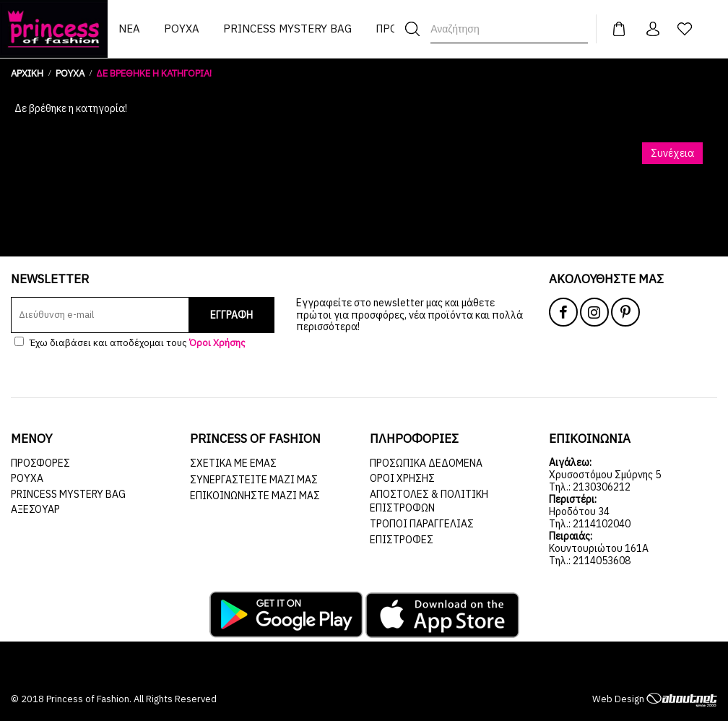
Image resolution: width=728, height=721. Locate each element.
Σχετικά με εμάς (233, 463)
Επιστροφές (402, 540)
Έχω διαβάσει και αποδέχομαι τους (130, 343)
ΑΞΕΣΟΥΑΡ (35, 509)
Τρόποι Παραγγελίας (422, 524)
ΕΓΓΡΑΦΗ (231, 315)
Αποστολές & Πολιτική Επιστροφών (429, 501)
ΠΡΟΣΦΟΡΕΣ (40, 463)
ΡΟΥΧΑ (27, 478)
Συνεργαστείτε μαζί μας (254, 480)
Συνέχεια (672, 153)
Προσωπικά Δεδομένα (426, 463)
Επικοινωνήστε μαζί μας (255, 496)
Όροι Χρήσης (402, 478)
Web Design (655, 699)
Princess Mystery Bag (68, 494)
